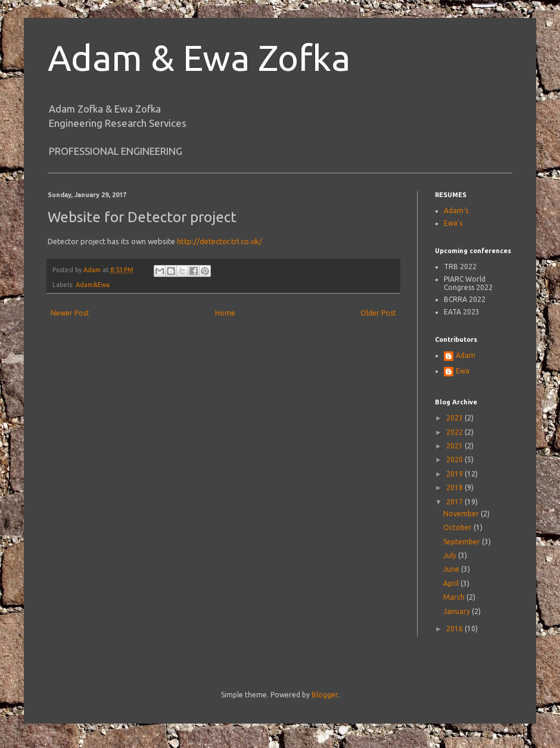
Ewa (463, 371)
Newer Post (70, 313)
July (451, 555)
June (452, 569)
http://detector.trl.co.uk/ (220, 241)
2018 (455, 487)
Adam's (456, 211)
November (462, 514)
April (452, 583)
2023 (455, 418)
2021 (455, 446)
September (463, 542)
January (458, 611)
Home (225, 313)
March (455, 597)
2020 (455, 459)
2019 (455, 474)
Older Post (378, 313)
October (458, 527)
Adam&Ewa (93, 285)
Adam (466, 355)
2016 (455, 629)
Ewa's (453, 223)
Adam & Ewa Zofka (199, 57)
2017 (455, 502)
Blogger (325, 695)
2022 (455, 432)
